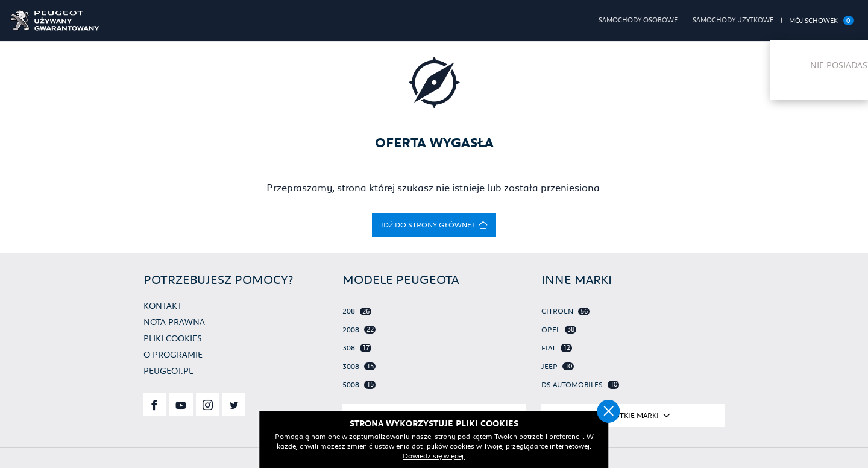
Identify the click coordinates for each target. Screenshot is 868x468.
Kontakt (163, 306)
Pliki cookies (173, 338)
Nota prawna (174, 322)
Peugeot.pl (168, 371)
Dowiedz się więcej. (458, 455)
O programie (173, 355)
